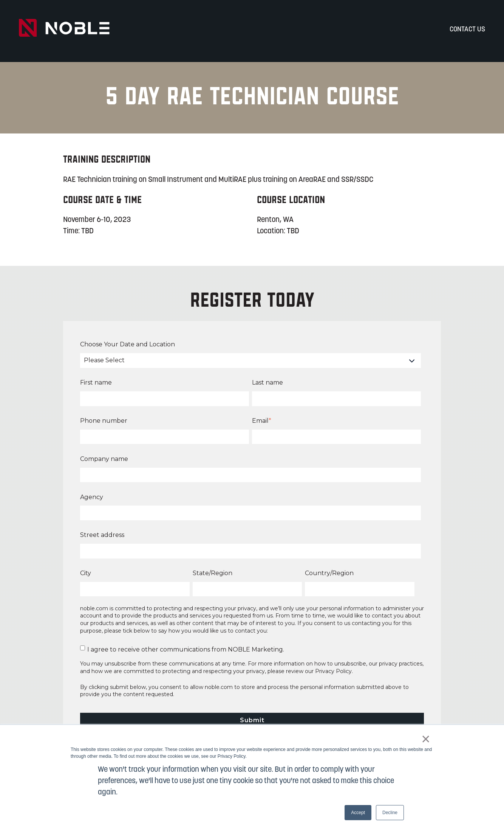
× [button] (426, 739)
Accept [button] (358, 813)
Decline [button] (390, 813)
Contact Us (467, 30)
